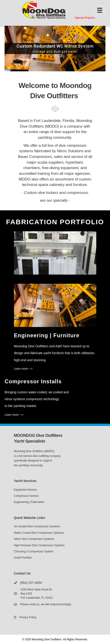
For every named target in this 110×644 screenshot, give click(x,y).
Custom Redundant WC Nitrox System (55, 46)
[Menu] (100, 10)
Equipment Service (25, 490)
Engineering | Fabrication (29, 502)
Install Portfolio (23, 558)
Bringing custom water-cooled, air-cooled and (37, 392)
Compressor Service (26, 496)
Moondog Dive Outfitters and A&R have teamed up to (52, 346)
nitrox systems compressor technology (32, 399)
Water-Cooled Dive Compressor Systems (39, 533)
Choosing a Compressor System (34, 551)
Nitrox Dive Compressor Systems (34, 539)
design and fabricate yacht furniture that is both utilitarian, (55, 353)
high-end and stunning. (30, 360)
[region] (55, 49)
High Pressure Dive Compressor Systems (39, 545)
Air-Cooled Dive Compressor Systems (37, 526)
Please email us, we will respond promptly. (46, 604)
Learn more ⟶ (23, 369)
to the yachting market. (21, 406)
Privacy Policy (28, 617)
